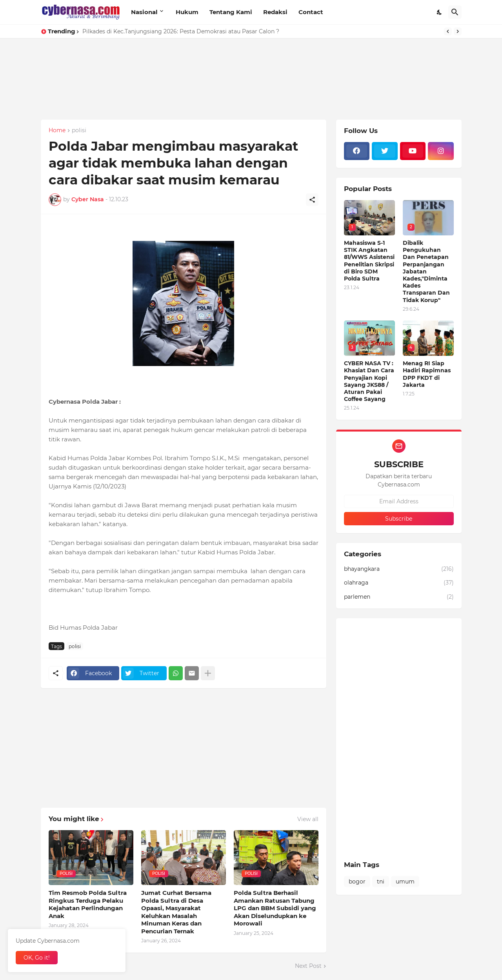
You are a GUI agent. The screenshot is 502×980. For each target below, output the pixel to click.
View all (308, 819)
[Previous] (448, 31)
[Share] (312, 200)
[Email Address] (399, 501)
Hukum (187, 12)
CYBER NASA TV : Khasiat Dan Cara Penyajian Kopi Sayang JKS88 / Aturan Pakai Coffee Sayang (369, 381)
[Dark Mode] (440, 12)
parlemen (399, 597)
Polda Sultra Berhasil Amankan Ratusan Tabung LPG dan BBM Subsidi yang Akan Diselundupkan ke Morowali (275, 908)
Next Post (308, 966)
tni (381, 882)
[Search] (455, 12)
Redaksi (275, 12)
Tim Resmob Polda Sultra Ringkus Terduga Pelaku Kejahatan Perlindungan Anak (88, 904)
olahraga (399, 583)
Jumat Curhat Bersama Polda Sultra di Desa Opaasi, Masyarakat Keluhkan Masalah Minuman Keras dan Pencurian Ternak (176, 912)
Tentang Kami (231, 12)
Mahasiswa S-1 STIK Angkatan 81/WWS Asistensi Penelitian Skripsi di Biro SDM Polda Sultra (369, 261)
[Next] (458, 31)
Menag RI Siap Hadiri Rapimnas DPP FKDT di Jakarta (427, 374)
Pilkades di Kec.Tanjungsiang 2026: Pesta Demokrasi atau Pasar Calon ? (181, 31)
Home (57, 131)
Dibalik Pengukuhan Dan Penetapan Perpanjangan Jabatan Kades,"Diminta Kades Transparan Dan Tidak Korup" (426, 271)
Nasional (144, 12)
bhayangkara (399, 569)
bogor (357, 882)
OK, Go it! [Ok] (37, 958)
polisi (79, 131)
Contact (311, 12)
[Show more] (208, 673)
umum (405, 882)
